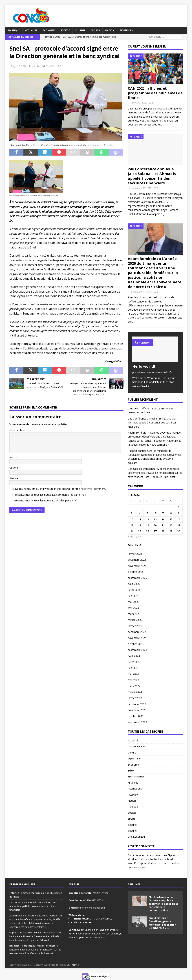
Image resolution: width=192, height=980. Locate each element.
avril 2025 (133, 608)
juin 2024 (133, 668)
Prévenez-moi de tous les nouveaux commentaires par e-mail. (50, 495)
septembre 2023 (137, 722)
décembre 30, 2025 (141, 188)
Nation (110, 30)
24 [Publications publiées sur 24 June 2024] (132, 531)
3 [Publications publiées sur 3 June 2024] (132, 513)
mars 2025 (134, 614)
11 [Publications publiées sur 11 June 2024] (140, 519)
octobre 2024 (136, 644)
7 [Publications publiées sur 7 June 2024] (163, 513)
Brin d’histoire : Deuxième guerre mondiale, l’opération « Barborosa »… (162, 923)
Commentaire (17, 430)
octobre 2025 (136, 572)
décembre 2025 (137, 560)
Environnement (137, 776)
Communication (137, 746)
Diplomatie (134, 758)
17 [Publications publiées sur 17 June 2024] (132, 525)
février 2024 (135, 692)
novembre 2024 (137, 638)
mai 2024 (133, 674)
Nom (13, 457)
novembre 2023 (137, 710)
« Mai (131, 536)
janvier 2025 (135, 626)
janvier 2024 (135, 698)
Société (65, 30)
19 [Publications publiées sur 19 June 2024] (147, 525)
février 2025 (135, 620)
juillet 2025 (134, 590)
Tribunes (134, 884)
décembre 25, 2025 (141, 292)
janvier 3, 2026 (139, 103)
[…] (162, 125)
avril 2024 (133, 680)
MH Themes (73, 965)
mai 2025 (133, 602)
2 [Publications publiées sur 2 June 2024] (179, 507)
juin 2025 (133, 596)
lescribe (36, 66)
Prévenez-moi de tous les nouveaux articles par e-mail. (46, 500)
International (135, 789)
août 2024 (134, 656)
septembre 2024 (137, 650)
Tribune (132, 825)
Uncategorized (136, 837)
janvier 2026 (135, 554)
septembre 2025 (137, 578)
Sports (95, 30)
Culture (80, 30)
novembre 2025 (137, 566)
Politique (14, 30)
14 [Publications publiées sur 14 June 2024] (163, 519)
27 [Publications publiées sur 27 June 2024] (155, 531)
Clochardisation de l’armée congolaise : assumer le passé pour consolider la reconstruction (163, 904)
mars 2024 (134, 686)
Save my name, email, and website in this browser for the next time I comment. (59, 489)
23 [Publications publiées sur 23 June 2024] (179, 525)
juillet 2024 (134, 662)
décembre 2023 (137, 704)
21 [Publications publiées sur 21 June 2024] (163, 525)
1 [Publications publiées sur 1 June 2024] (171, 507)
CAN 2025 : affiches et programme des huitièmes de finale (155, 93)
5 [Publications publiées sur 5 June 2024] (147, 513)
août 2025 (134, 584)
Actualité (31, 30)
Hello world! (144, 366)
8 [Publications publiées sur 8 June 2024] (171, 513)
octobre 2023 (136, 716)
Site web (14, 478)
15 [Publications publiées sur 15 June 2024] (171, 519)
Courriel (14, 468)
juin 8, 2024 (20, 66)
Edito (131, 771)
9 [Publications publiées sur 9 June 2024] (179, 513)
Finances (125, 30)
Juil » (139, 536)
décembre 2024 (137, 632)
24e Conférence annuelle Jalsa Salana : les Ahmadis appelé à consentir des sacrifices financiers (152, 176)
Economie (49, 30)
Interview (133, 795)
